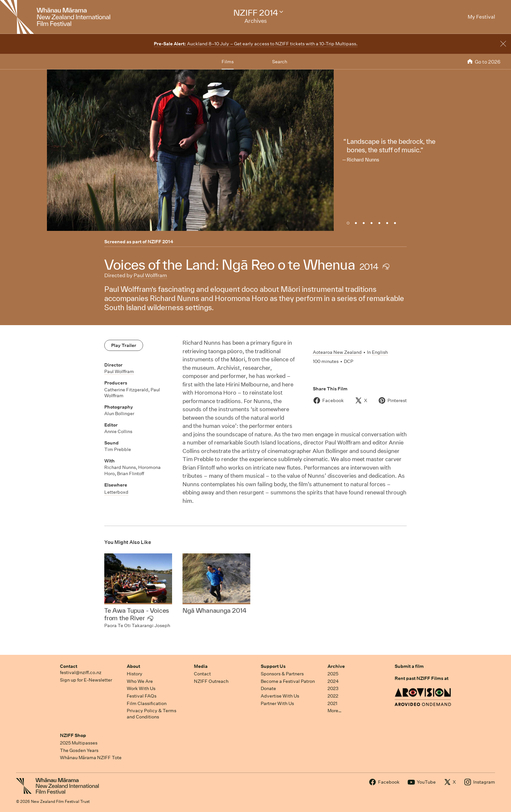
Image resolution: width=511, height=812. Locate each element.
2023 (333, 688)
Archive (336, 666)
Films (228, 62)
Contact (69, 666)
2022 (333, 696)
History (135, 674)
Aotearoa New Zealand (337, 352)
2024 (333, 681)
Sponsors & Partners (282, 674)
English (380, 352)
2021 (332, 703)
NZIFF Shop (73, 735)
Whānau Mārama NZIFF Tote (91, 758)
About (133, 666)
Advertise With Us (280, 696)
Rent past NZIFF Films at (422, 678)
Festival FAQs (142, 696)
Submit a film (409, 666)
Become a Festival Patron (288, 681)
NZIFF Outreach (211, 681)
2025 (333, 674)
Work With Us (141, 688)
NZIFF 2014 (161, 242)
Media (201, 666)
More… (335, 711)
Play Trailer (124, 345)
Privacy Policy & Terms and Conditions (152, 714)
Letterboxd (116, 492)
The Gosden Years (79, 750)
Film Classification (147, 703)
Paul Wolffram (150, 275)
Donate (268, 688)
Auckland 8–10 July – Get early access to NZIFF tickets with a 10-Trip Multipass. (256, 44)
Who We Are (140, 681)
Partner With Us (277, 703)
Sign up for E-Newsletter (86, 680)
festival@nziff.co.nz (81, 672)
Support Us (273, 666)
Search (280, 62)
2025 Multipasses (79, 743)
